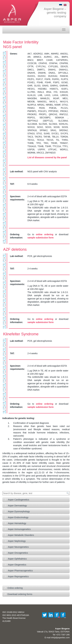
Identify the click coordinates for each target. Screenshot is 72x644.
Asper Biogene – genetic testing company (55, 13)
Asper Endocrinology (18, 517)
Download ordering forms (20, 594)
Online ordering (15, 588)
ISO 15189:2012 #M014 (13, 612)
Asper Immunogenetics (19, 529)
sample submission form (41, 238)
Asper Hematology (17, 523)
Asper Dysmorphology (19, 511)
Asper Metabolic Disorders (21, 535)
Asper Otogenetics (17, 565)
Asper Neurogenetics (18, 547)
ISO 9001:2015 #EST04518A (16, 615)
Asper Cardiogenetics (19, 500)
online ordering (44, 234)
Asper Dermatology (17, 506)
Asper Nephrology (17, 541)
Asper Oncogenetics (18, 553)
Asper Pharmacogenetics (20, 571)
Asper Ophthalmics (17, 559)
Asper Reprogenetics (18, 576)
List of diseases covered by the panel (47, 157)
